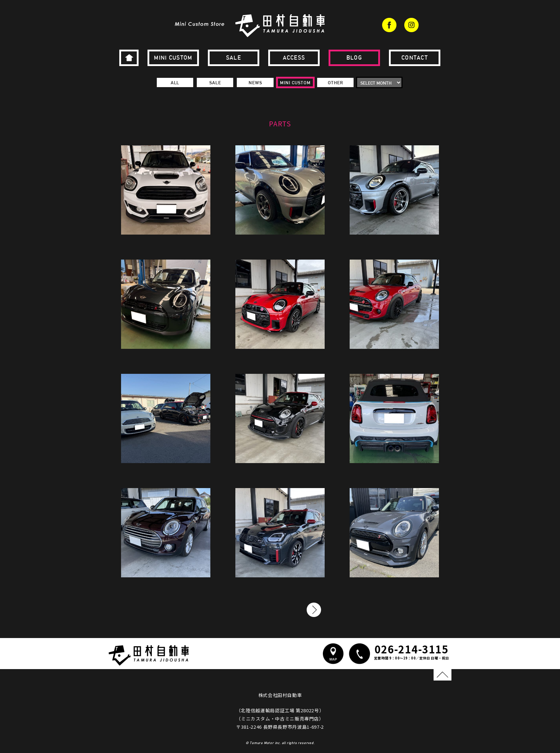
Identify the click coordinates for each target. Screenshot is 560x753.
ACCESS (294, 58)
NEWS (255, 82)
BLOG (354, 58)
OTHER (336, 82)
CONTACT (415, 58)
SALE (234, 58)
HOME (129, 58)
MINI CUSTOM (173, 58)
